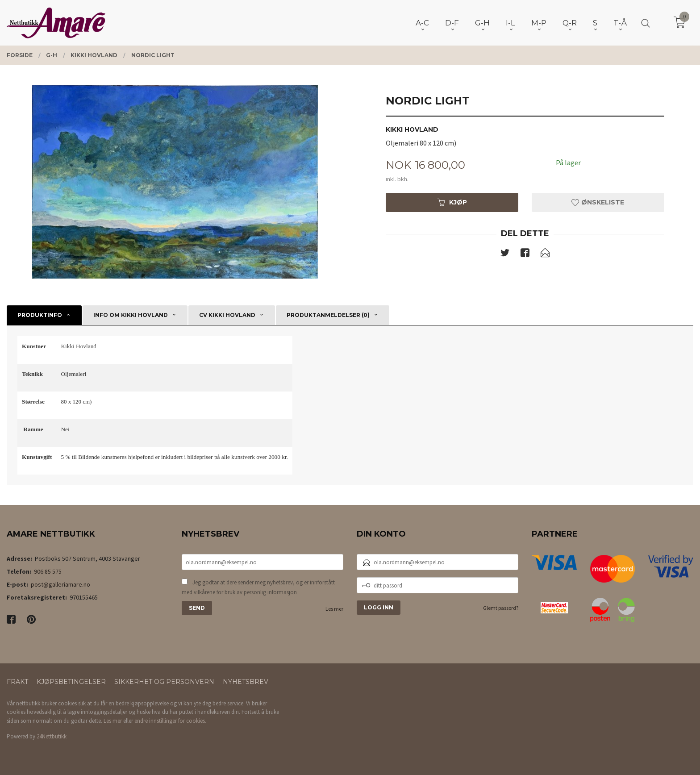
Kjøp (452, 202)
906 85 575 (48, 571)
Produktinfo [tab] (40, 315)
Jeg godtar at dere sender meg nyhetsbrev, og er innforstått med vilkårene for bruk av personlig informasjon (258, 587)
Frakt (17, 682)
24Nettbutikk (52, 736)
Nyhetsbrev (246, 682)
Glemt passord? (501, 608)
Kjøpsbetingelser (71, 682)
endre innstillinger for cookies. (170, 721)
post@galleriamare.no (60, 584)
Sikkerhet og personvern (164, 682)
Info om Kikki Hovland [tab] (131, 315)
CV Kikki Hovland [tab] (227, 315)
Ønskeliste (598, 202)
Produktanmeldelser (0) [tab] (328, 315)
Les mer (334, 609)
